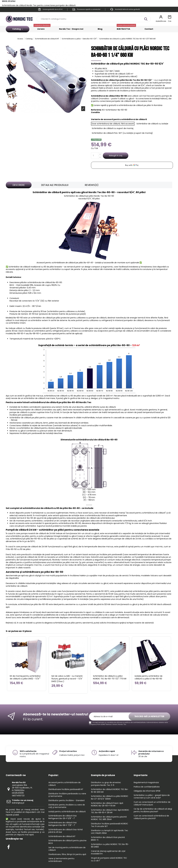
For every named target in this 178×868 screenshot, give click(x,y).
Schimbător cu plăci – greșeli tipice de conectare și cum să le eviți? (152, 797)
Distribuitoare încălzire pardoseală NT (66, 789)
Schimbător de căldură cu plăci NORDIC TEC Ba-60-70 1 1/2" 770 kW (110, 677)
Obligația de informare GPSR (147, 791)
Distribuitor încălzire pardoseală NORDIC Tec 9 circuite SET (110, 825)
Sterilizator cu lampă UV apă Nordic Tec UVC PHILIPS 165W (110, 832)
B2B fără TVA (126, 28)
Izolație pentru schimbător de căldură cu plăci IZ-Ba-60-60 (149, 677)
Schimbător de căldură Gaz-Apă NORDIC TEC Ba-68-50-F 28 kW (110, 811)
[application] (132, 165)
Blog (100, 29)
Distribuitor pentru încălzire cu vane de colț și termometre (67, 806)
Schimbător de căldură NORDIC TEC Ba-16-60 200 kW (110, 791)
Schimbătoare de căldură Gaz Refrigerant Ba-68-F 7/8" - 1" (63, 824)
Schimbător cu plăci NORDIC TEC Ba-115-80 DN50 (110, 846)
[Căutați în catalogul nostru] (146, 19)
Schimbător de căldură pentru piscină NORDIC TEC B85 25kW (109, 818)
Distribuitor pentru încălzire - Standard (66, 800)
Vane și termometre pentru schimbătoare (61, 860)
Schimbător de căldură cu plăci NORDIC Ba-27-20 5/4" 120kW (110, 798)
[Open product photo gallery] (83, 109)
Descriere (19, 185)
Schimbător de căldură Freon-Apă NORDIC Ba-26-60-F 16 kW (107, 805)
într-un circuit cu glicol (88, 533)
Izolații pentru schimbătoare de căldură (67, 812)
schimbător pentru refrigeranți (49, 331)
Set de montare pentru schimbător (26, 521)
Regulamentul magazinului (146, 783)
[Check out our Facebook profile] (9, 846)
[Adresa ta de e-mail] (110, 717)
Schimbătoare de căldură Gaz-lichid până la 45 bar (66, 831)
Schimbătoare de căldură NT (62, 836)
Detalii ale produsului (55, 185)
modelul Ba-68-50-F (15, 333)
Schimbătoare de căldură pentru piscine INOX (67, 842)
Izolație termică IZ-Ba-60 (21, 518)
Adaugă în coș (116, 156)
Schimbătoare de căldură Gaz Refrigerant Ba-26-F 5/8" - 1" (63, 817)
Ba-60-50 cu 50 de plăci (19, 549)
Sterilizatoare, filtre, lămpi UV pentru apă (67, 854)
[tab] (19, 185)
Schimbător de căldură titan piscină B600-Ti (108, 839)
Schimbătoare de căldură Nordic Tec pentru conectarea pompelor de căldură (39, 5)
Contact (149, 29)
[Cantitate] (95, 156)
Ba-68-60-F (35, 333)
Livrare (42, 28)
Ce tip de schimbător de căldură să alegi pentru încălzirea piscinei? (153, 810)
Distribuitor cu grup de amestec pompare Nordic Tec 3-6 (106, 784)
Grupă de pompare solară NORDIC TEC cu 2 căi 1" (109, 859)
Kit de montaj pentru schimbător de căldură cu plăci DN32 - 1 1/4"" (25, 677)
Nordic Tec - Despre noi (71, 29)
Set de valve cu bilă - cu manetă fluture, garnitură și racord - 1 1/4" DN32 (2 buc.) (67, 679)
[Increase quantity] (100, 154)
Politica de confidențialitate (147, 787)
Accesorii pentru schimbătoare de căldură (65, 784)
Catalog (18, 29)
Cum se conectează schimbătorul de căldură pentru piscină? (151, 817)
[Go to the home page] (19, 19)
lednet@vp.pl (23, 802)
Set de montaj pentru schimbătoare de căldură (67, 849)
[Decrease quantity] (100, 157)
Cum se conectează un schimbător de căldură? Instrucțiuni (152, 803)
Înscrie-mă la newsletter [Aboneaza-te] (149, 716)
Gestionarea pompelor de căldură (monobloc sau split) (36, 410)
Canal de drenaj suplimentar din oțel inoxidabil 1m (108, 853)
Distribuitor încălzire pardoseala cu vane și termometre (67, 795)
